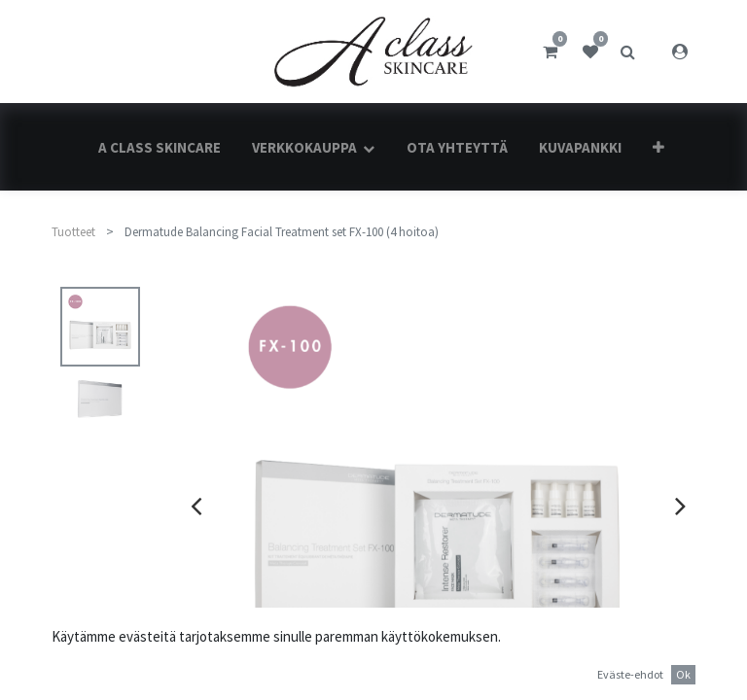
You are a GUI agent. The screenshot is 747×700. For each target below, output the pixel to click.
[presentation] (196, 506)
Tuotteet (73, 232)
